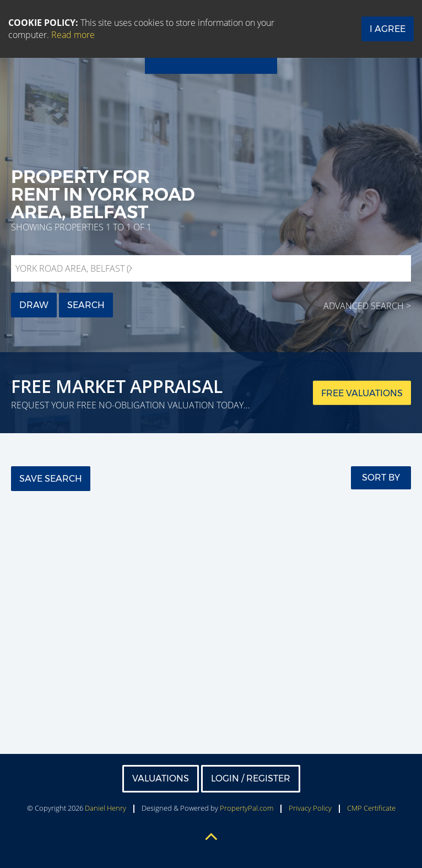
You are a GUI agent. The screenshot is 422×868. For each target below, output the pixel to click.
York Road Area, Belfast (76, 268)
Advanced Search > (367, 306)
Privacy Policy (310, 808)
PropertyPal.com (247, 808)
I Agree (388, 29)
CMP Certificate (371, 808)
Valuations (161, 778)
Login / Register (251, 778)
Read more (73, 35)
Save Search (51, 479)
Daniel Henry (105, 808)
